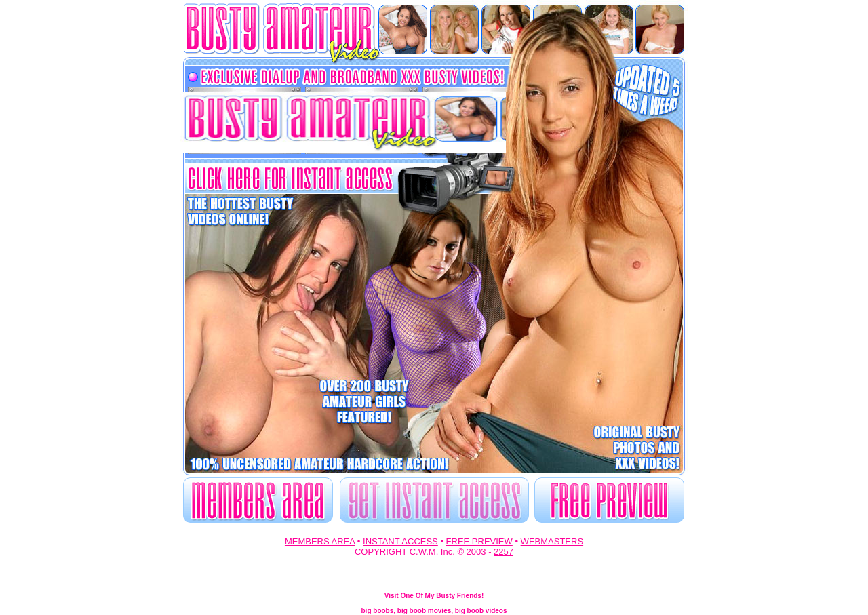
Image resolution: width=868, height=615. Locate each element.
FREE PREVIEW (479, 541)
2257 (504, 552)
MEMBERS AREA (320, 541)
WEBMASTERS (552, 541)
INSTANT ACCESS (400, 541)
